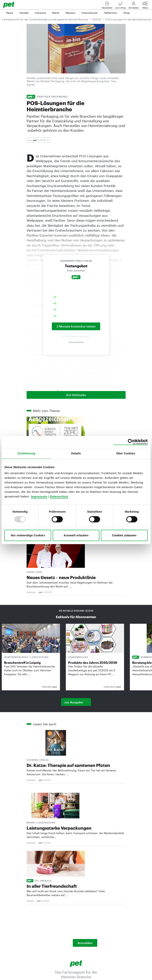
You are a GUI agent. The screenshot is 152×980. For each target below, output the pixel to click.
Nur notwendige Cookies (28, 535)
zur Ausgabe (74, 702)
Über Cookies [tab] (126, 453)
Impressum (39, 496)
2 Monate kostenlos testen (76, 326)
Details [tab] (76, 453)
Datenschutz (59, 496)
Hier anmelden (76, 341)
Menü (145, 6)
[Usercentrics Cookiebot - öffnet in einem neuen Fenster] (131, 442)
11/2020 (97, 19)
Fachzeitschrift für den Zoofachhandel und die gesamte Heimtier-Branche (45, 19)
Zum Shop (120, 6)
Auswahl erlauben (76, 535)
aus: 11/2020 (38, 140)
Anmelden (134, 6)
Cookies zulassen (124, 535)
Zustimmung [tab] (26, 453)
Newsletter (107, 6)
